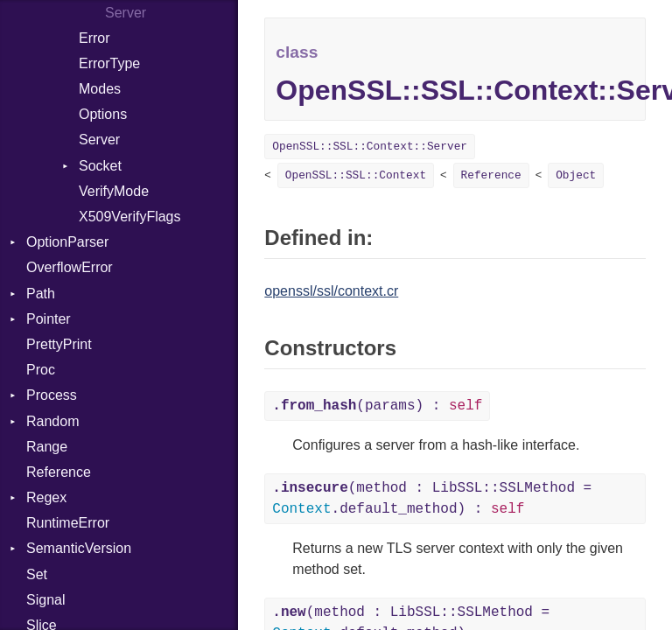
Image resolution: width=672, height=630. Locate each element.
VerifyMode (114, 191)
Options (103, 114)
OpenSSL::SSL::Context (356, 175)
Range (47, 447)
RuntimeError (68, 523)
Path (41, 294)
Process (52, 395)
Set (37, 574)
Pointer (49, 319)
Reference (59, 472)
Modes (100, 89)
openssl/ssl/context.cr (331, 291)
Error (94, 38)
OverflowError (70, 267)
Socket (100, 166)
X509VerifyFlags (130, 217)
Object (576, 175)
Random (52, 421)
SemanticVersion (79, 548)
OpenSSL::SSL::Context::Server (370, 147)
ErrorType (109, 63)
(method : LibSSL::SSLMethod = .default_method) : (432, 499)
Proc (41, 370)
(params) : (377, 406)
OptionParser (67, 242)
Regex (46, 497)
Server (99, 140)
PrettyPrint (59, 344)
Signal (45, 600)
